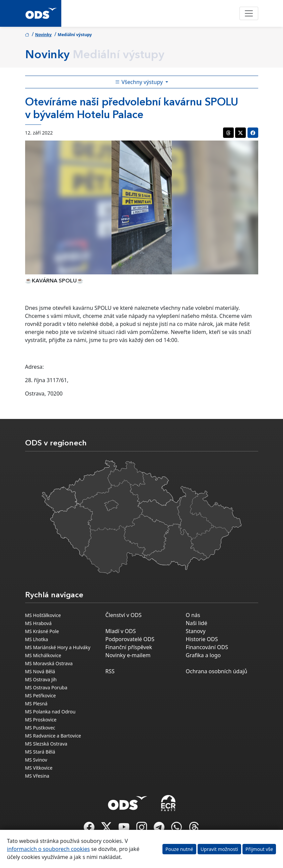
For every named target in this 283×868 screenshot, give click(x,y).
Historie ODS (202, 639)
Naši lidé (197, 623)
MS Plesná (36, 704)
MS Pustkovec (40, 728)
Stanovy (196, 631)
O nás (193, 615)
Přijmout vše (259, 849)
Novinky (44, 35)
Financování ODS (207, 647)
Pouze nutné (179, 849)
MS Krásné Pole (42, 631)
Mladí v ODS (121, 631)
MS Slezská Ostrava (46, 744)
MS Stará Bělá (40, 752)
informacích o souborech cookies (48, 849)
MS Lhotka (37, 639)
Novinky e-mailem (128, 655)
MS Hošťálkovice (43, 615)
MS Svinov (36, 760)
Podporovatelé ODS (130, 639)
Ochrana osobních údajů (217, 671)
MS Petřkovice (41, 696)
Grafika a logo (203, 655)
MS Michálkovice (43, 655)
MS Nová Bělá (40, 671)
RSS (110, 671)
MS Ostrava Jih (41, 679)
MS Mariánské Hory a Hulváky (58, 647)
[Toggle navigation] (249, 13)
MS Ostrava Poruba (46, 687)
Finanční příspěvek (129, 647)
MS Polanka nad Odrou (50, 712)
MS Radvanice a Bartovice (53, 736)
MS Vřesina (37, 776)
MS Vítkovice (39, 768)
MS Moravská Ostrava (49, 663)
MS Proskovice (41, 720)
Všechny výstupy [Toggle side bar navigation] (140, 82)
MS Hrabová (39, 623)
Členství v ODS (124, 615)
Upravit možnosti (219, 849)
